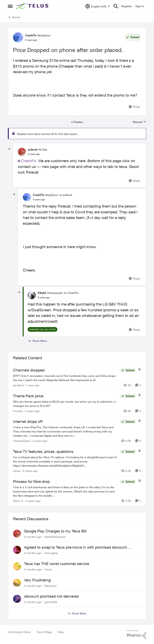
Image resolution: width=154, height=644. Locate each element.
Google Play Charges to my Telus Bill (55, 531)
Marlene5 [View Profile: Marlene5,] (51, 586)
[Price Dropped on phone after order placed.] (34, 154)
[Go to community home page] (33, 6)
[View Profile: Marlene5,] (17, 583)
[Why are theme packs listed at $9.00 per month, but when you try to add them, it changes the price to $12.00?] (65, 403)
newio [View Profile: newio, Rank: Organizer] (17, 471)
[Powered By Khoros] (137, 634)
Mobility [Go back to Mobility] (14, 17)
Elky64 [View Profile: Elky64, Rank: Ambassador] (42, 293)
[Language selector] (98, 6)
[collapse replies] (9, 149)
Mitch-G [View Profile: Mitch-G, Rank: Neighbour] (18, 501)
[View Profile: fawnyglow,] (17, 550)
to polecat (66, 195)
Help (61, 632)
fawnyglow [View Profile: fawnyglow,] (51, 553)
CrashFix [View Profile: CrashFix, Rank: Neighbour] (31, 35)
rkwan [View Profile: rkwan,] (48, 569)
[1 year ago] (32, 385)
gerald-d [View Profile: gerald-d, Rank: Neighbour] (18, 385)
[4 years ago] (39, 441)
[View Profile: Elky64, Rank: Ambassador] (32, 295)
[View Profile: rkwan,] (17, 566)
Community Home (19, 632)
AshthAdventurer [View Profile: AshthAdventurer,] (55, 537)
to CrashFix (71, 293)
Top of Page (44, 632)
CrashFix (29, 161)
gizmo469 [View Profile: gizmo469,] (51, 602)
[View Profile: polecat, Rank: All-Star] (22, 152)
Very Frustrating (37, 580)
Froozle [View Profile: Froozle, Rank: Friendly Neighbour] (18, 411)
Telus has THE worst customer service (57, 564)
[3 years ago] (31, 411)
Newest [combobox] (139, 122)
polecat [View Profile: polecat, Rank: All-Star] (33, 149)
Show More (37, 341)
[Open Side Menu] (10, 6)
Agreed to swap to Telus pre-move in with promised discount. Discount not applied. (76, 547)
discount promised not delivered (51, 596)
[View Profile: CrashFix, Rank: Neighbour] (18, 37)
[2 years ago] (30, 471)
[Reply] (134, 107)
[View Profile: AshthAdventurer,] (17, 534)
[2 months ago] (33, 537)
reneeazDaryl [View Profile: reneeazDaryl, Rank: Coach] (22, 441)
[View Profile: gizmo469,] (17, 599)
